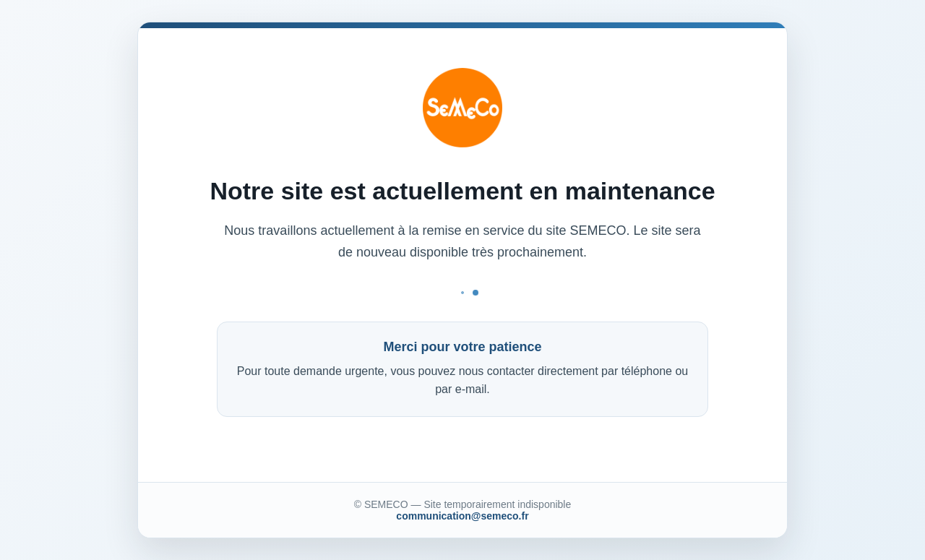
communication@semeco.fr (462, 516)
